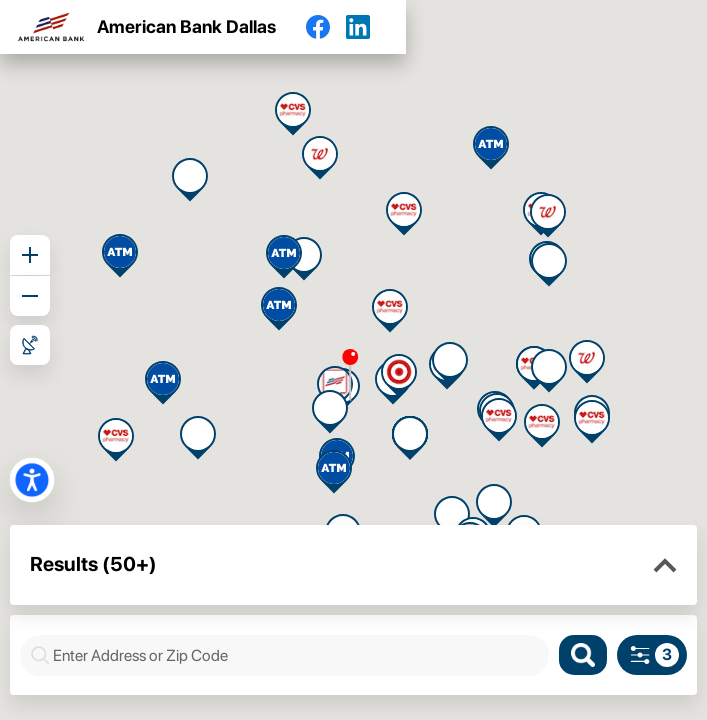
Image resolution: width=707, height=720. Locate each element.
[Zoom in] (30, 255)
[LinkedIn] (366, 27)
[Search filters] (652, 655)
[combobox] (295, 655)
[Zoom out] (30, 296)
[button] (665, 566)
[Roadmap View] (30, 345)
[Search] (583, 655)
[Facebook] (326, 27)
